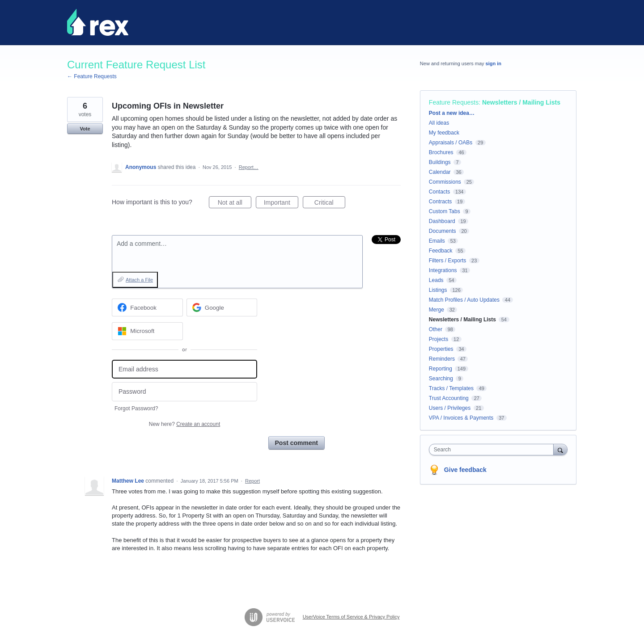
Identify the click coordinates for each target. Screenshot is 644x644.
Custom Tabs (445, 211)
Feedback (441, 251)
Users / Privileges (450, 408)
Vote (85, 129)
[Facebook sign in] (147, 307)
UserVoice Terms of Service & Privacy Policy (351, 617)
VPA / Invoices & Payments (461, 418)
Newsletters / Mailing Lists (521, 102)
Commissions (445, 182)
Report (252, 481)
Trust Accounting (449, 398)
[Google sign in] (222, 307)
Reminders (442, 359)
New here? (184, 424)
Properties (441, 349)
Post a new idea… (452, 113)
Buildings (440, 162)
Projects (439, 339)
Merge (436, 310)
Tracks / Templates (451, 388)
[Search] (560, 449)
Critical (330, 204)
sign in (494, 63)
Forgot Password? (136, 408)
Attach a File (139, 280)
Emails (437, 241)
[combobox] (494, 450)
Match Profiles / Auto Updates (464, 300)
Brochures (441, 152)
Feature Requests (454, 102)
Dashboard (442, 221)
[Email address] (184, 369)
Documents (443, 231)
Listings (438, 290)
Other (436, 329)
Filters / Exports (447, 261)
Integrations (443, 270)
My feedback (444, 133)
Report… (249, 167)
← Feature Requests (92, 76)
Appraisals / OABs (451, 143)
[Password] (184, 392)
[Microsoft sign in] (147, 331)
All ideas (439, 123)
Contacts (439, 192)
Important (281, 204)
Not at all (235, 204)
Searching (441, 379)
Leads (436, 280)
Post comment (297, 443)
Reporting (441, 369)
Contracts (440, 202)
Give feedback (465, 470)
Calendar (440, 172)
